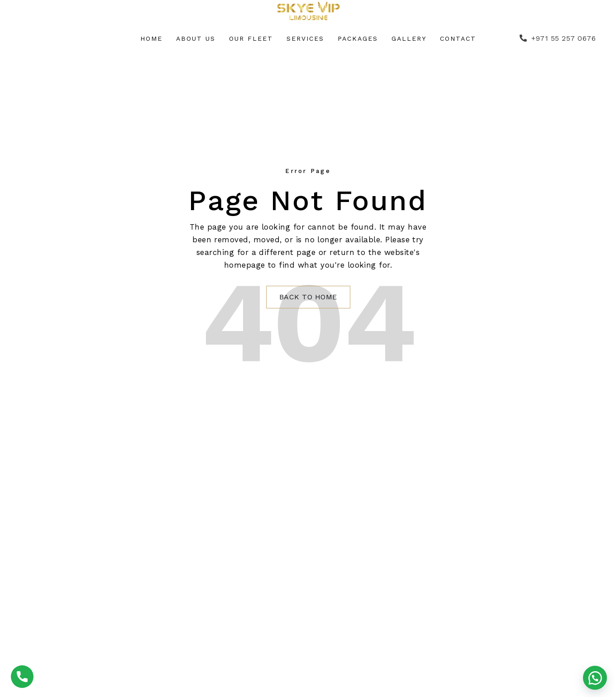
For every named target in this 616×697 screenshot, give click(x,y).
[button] (595, 678)
